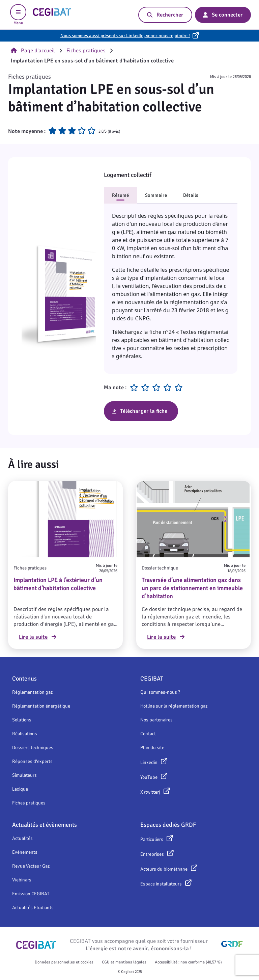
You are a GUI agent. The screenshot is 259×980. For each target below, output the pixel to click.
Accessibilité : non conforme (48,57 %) (188, 962)
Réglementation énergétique (41, 706)
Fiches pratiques (86, 51)
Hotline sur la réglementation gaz (174, 706)
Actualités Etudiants (33, 908)
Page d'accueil (33, 51)
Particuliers (152, 839)
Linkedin (149, 762)
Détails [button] (191, 195)
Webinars (22, 880)
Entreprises (152, 854)
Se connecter (223, 15)
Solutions (22, 720)
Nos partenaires (156, 720)
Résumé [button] (120, 195)
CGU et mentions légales (124, 962)
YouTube (149, 777)
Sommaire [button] (156, 195)
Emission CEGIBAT (31, 894)
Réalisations (25, 734)
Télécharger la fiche (144, 411)
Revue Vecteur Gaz (31, 866)
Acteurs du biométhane (164, 869)
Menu (18, 15)
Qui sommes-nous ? (160, 692)
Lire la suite (38, 637)
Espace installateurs (161, 884)
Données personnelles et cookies (64, 962)
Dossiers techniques (33, 748)
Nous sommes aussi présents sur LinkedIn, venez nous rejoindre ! (125, 36)
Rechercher (165, 15)
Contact (148, 734)
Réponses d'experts (32, 761)
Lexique (20, 789)
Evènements (25, 852)
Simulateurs (24, 775)
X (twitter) (150, 792)
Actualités (22, 838)
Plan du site (152, 748)
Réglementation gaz (32, 692)
